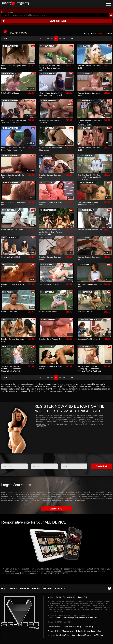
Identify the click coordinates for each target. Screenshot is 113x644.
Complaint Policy (54, 627)
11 (48, 39)
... (44, 39)
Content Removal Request (82, 635)
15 (64, 39)
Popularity (108, 34)
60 (72, 39)
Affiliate (60, 588)
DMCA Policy (98, 635)
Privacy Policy (83, 597)
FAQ (3, 588)
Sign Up (50, 597)
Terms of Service (69, 597)
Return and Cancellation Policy (59, 635)
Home (3, 12)
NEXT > (108, 39)
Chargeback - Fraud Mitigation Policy (61, 631)
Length (99, 34)
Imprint (36, 588)
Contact (12, 588)
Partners (47, 588)
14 (60, 39)
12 (52, 39)
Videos (10, 12)
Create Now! (101, 466)
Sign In (58, 597)
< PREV (5, 39)
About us (24, 588)
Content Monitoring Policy (72, 627)
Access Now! (56, 509)
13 (56, 39)
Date (92, 34)
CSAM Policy (88, 627)
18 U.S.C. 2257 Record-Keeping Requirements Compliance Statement (72, 617)
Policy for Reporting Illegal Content (89, 631)
